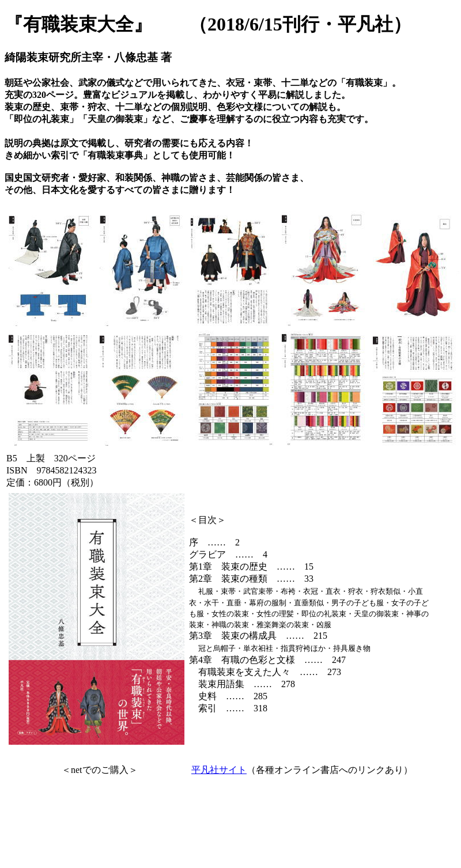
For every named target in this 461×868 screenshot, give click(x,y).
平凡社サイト (219, 770)
